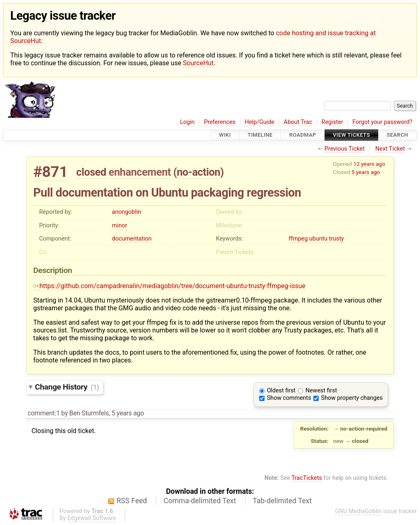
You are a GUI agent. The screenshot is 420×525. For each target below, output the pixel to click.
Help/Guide (260, 122)
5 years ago (366, 172)
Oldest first (281, 391)
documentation (132, 239)
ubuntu (318, 239)
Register (332, 122)
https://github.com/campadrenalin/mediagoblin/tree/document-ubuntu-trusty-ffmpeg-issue (169, 286)
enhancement (140, 172)
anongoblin (127, 212)
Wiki (225, 135)
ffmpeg (298, 239)
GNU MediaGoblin (358, 511)
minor (120, 226)
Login (187, 122)
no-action (199, 172)
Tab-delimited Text (282, 501)
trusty (336, 239)
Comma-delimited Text (200, 501)
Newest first (321, 391)
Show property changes (352, 398)
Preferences (220, 122)
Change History (67, 387)
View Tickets (352, 135)
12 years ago (369, 164)
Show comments (289, 398)
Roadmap (303, 135)
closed (91, 172)
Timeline (260, 135)
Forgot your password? (382, 122)
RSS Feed (132, 501)
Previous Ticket (345, 149)
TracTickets (307, 478)
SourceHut (198, 63)
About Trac (298, 122)
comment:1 (43, 413)
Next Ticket (390, 149)
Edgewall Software (92, 518)
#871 (50, 172)
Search (397, 135)
